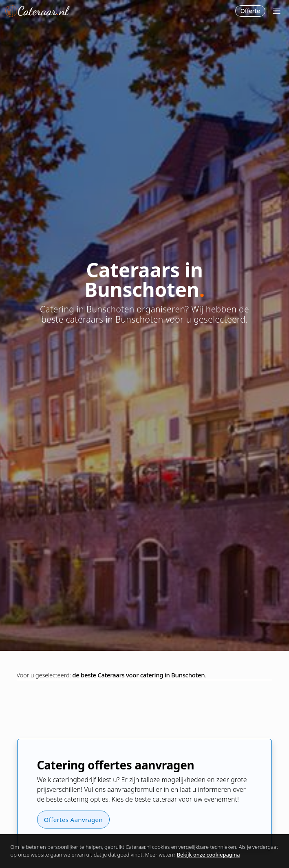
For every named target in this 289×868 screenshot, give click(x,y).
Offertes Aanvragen (74, 820)
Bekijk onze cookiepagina (208, 855)
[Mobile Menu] (277, 11)
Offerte (250, 11)
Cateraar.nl (38, 11)
